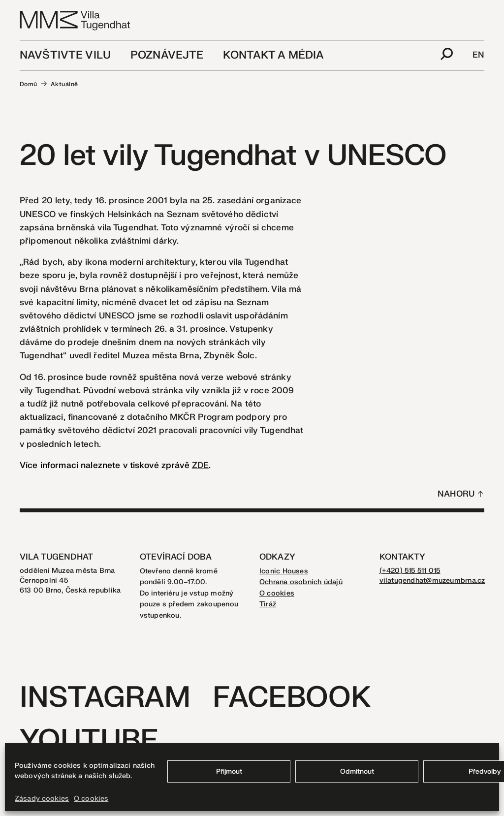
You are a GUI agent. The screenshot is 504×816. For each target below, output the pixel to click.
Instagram (105, 698)
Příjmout (229, 771)
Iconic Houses (284, 571)
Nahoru (456, 494)
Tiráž (268, 604)
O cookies (91, 799)
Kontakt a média (273, 55)
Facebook (292, 698)
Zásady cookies (42, 799)
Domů (29, 84)
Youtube (89, 740)
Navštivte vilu (65, 55)
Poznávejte (167, 55)
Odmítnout (357, 771)
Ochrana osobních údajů (301, 582)
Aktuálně (64, 84)
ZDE (200, 465)
